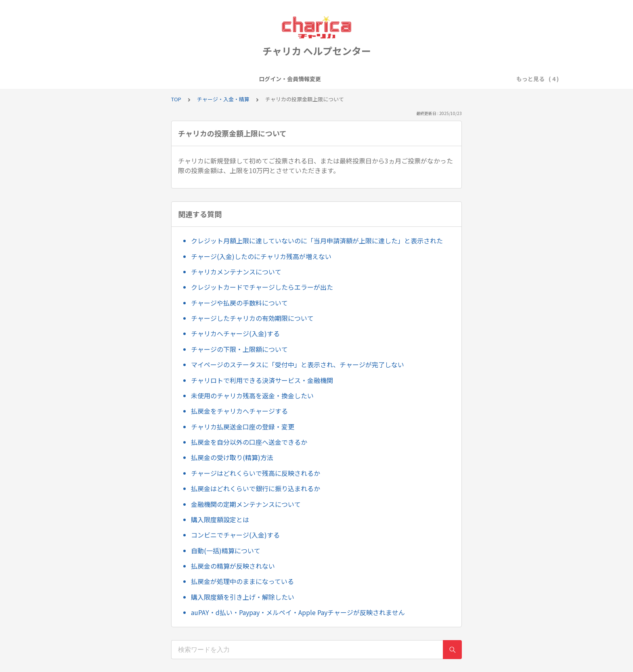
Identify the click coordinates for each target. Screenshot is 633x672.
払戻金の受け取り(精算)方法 (232, 457)
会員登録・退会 (258, 79)
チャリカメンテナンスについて (236, 272)
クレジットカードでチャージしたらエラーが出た (262, 287)
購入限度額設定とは (220, 519)
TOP (176, 99)
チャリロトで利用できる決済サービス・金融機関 (262, 380)
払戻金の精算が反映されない (233, 566)
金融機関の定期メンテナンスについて (246, 504)
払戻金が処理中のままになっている (242, 581)
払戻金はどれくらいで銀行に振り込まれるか (256, 488)
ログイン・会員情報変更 (195, 79)
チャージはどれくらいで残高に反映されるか (256, 473)
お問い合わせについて (430, 79)
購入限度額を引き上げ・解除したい (243, 597)
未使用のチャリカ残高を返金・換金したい (252, 396)
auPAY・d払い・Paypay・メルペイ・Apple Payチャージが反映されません (298, 612)
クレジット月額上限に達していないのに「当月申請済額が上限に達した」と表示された (317, 241)
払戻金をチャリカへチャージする (239, 411)
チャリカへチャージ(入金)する (235, 333)
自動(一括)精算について (226, 551)
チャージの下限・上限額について (239, 349)
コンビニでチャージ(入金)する (235, 535)
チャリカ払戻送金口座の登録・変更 (243, 427)
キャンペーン (305, 79)
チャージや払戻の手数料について (239, 303)
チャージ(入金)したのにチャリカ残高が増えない (261, 256)
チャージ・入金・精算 (362, 79)
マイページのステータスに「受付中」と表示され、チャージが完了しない (298, 364)
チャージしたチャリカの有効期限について (252, 318)
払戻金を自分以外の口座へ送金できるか (249, 442)
